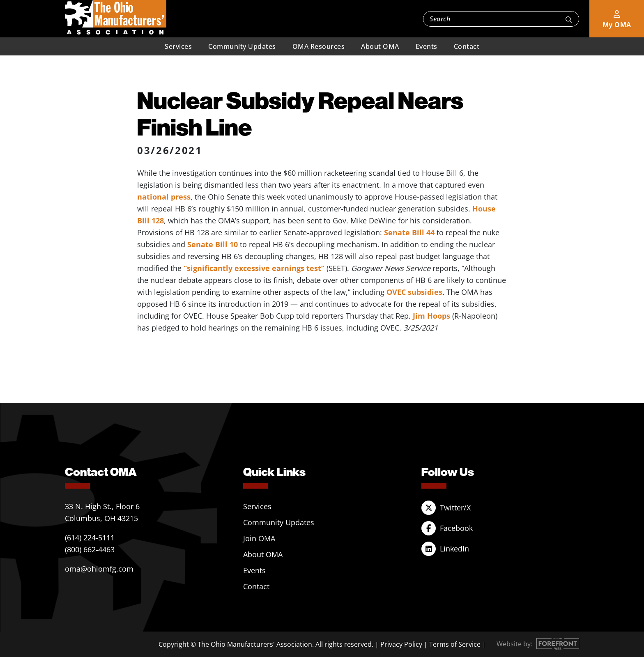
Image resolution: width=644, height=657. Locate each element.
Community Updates (242, 46)
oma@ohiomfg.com (99, 569)
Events (427, 46)
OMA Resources (319, 46)
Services (178, 46)
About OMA (380, 46)
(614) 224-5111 (90, 538)
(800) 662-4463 (90, 549)
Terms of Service (455, 644)
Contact (467, 46)
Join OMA (259, 538)
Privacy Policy (401, 644)
